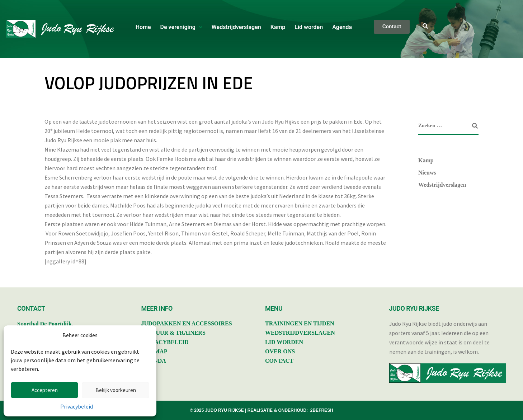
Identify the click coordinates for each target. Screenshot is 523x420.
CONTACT (279, 361)
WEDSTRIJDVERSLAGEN (300, 333)
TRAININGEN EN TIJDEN (300, 323)
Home (143, 27)
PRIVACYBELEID (165, 342)
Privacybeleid (77, 406)
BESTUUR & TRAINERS (173, 333)
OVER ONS (280, 351)
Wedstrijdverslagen (236, 27)
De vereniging (181, 27)
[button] (181, 27)
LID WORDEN (284, 342)
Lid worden (309, 27)
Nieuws (427, 173)
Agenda (342, 27)
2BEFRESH (322, 410)
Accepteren (45, 390)
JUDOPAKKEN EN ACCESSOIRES (187, 323)
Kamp (278, 27)
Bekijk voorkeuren (116, 390)
